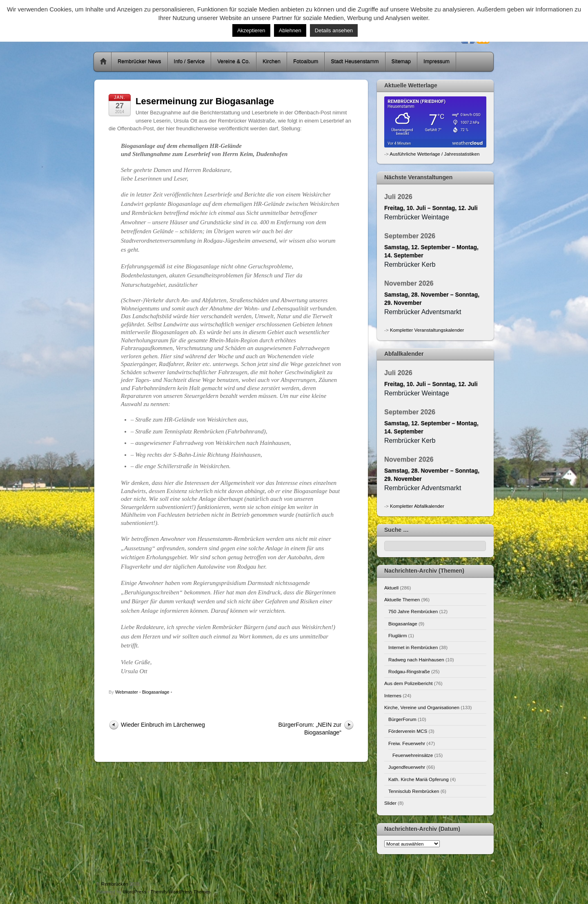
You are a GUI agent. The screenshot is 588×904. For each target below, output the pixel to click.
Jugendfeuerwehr (407, 767)
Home (103, 62)
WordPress (135, 892)
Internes (393, 695)
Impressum (437, 61)
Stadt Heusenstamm (355, 61)
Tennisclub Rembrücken (414, 791)
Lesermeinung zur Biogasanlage (205, 101)
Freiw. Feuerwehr (407, 743)
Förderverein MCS (408, 731)
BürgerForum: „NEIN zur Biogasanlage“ (310, 729)
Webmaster (127, 692)
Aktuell (391, 588)
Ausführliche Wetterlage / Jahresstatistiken (434, 154)
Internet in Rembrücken (413, 647)
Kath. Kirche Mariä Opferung (419, 779)
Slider (390, 803)
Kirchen (272, 61)
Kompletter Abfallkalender (417, 506)
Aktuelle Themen (402, 599)
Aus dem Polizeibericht (409, 683)
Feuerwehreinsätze (413, 755)
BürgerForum (402, 719)
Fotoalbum (306, 61)
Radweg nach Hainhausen (416, 660)
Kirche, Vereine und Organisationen (422, 707)
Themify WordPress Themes (181, 892)
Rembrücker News (139, 61)
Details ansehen (334, 30)
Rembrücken (115, 884)
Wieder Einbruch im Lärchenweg (163, 725)
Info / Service (189, 61)
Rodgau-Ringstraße (409, 671)
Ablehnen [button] (290, 30)
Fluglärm (398, 635)
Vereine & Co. (234, 61)
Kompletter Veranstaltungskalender (427, 330)
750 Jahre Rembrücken (413, 611)
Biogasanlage (156, 692)
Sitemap (401, 61)
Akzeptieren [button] (251, 30)
